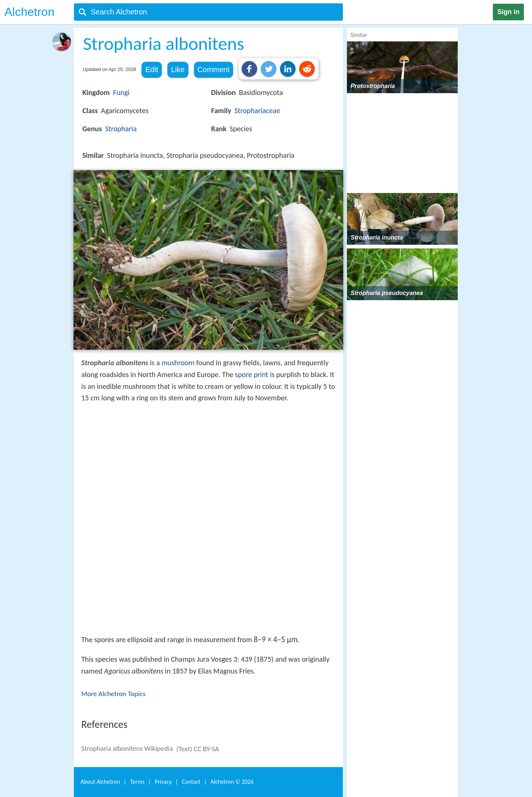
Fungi (121, 92)
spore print (252, 374)
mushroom (178, 363)
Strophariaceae (257, 111)
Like (178, 69)
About (100, 782)
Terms (137, 782)
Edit (151, 69)
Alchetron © (232, 782)
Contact (191, 782)
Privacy (163, 782)
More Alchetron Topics (113, 694)
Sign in (508, 12)
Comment (214, 69)
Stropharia (121, 129)
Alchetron (29, 12)
